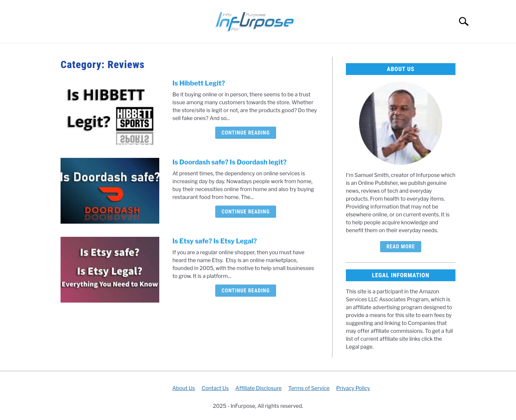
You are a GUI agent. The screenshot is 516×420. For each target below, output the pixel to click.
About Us (183, 388)
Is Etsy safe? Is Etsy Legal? (215, 241)
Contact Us (215, 388)
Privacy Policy (353, 388)
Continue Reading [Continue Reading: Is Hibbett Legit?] (246, 133)
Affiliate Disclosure (258, 388)
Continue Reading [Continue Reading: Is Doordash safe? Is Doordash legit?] (246, 212)
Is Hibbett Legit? (199, 83)
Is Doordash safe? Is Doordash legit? (230, 162)
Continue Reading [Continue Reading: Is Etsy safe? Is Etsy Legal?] (246, 291)
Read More (400, 247)
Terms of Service (309, 388)
